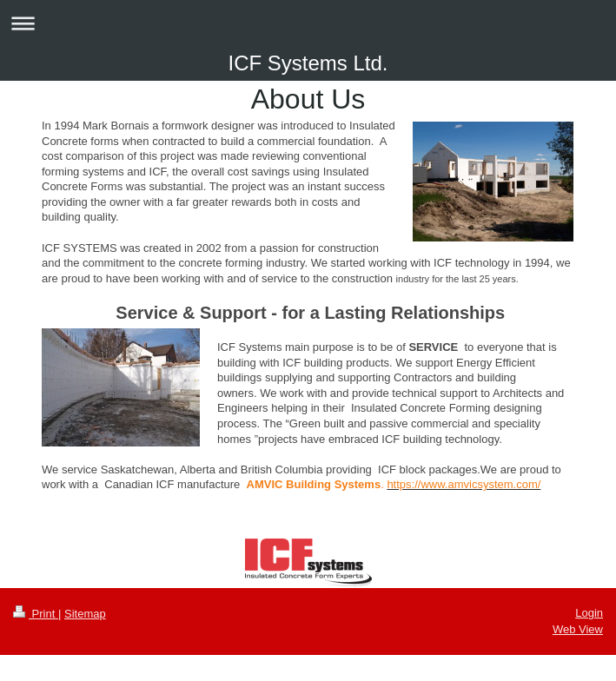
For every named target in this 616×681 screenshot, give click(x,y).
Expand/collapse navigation (308, 23)
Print (36, 614)
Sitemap (85, 614)
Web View (578, 629)
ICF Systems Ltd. (308, 63)
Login (589, 613)
